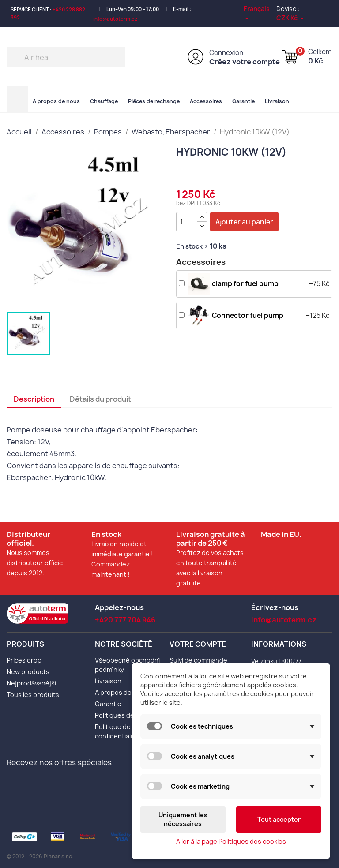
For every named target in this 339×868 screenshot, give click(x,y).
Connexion (226, 53)
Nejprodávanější (31, 683)
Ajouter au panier (244, 222)
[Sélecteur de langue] (260, 13)
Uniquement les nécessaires (183, 819)
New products (28, 672)
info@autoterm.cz (115, 19)
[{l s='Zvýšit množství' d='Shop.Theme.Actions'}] (202, 217)
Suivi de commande (198, 660)
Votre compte (198, 644)
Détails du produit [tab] (100, 399)
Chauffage (104, 101)
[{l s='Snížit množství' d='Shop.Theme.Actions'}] (202, 226)
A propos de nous (56, 101)
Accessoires (206, 101)
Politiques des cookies (129, 715)
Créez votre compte (245, 62)
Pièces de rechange (154, 101)
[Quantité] (187, 222)
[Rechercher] (66, 57)
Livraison (277, 101)
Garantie (243, 101)
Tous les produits (33, 695)
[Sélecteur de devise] (291, 18)
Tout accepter (279, 819)
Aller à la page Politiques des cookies (231, 841)
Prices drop (24, 660)
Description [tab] (34, 399)
